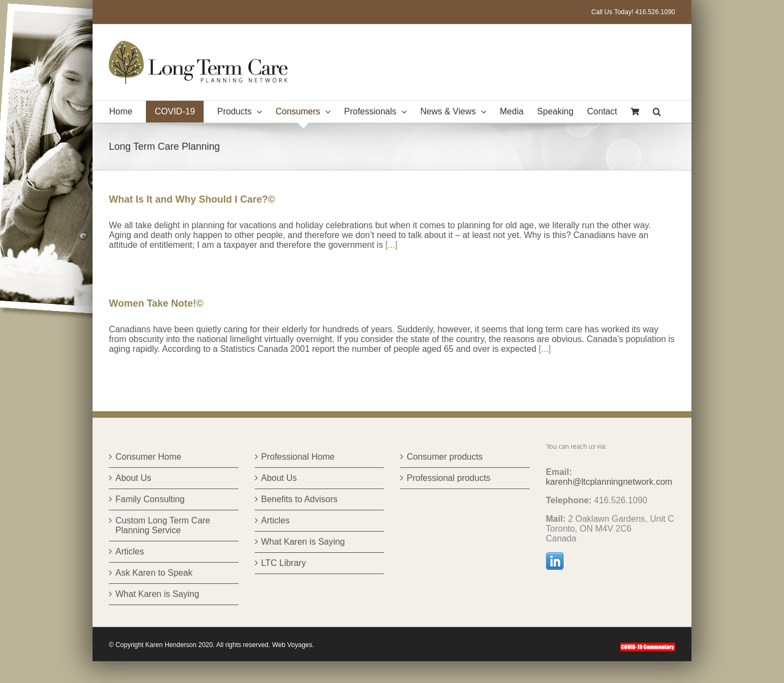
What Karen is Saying (157, 594)
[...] (391, 245)
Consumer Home (148, 457)
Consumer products (445, 457)
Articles (130, 551)
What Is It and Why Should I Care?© (192, 199)
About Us (133, 478)
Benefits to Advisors (300, 499)
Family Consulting (150, 499)
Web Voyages (292, 645)
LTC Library (284, 563)
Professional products (449, 478)
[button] (657, 112)
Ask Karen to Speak (154, 573)
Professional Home (298, 457)
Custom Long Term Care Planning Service (163, 525)
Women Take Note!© (156, 303)
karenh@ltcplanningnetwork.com (609, 482)
